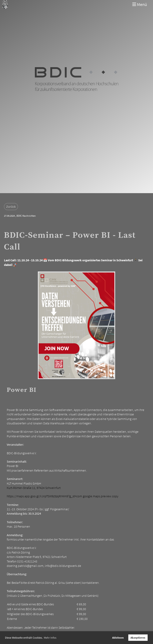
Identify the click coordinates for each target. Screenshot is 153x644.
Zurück (11, 206)
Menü (140, 4)
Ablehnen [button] (118, 638)
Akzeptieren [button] (138, 638)
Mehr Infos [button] (50, 638)
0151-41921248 (27, 561)
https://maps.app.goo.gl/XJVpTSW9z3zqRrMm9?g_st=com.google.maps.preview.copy (63, 496)
